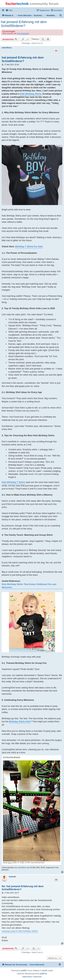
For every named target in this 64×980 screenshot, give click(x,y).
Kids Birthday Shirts (31, 94)
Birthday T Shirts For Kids (29, 246)
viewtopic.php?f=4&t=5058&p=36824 (20, 931)
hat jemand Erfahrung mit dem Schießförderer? (24, 24)
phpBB (23, 971)
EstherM (12, 877)
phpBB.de (43, 974)
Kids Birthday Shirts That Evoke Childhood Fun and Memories (29, 586)
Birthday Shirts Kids (20, 721)
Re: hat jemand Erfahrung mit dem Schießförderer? (23, 888)
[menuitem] (9, 10)
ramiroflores (7, 48)
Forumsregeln (23, 33)
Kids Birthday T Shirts (13, 482)
